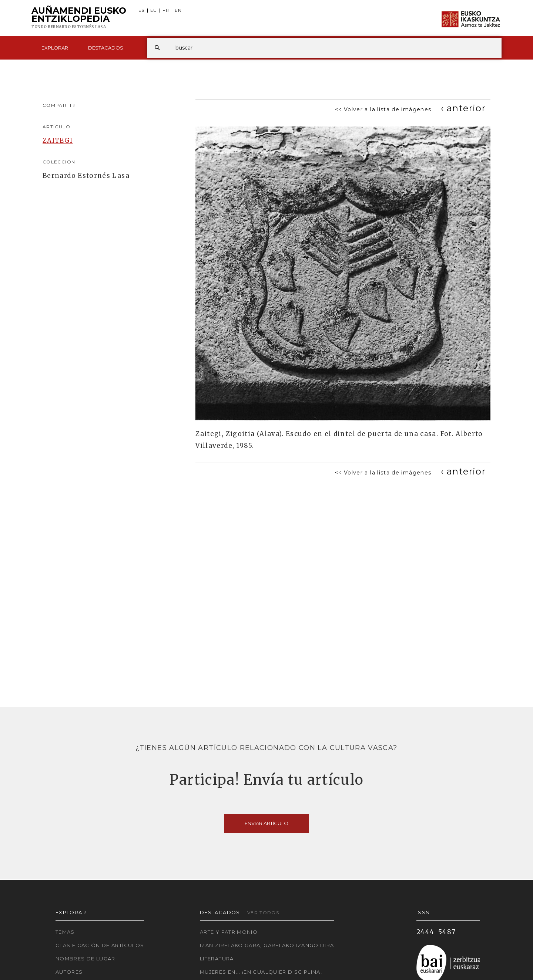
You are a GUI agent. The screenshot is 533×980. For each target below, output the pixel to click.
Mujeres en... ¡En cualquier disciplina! (261, 972)
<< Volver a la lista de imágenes (383, 109)
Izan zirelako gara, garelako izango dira (267, 945)
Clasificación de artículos (100, 945)
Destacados (106, 48)
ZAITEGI (58, 141)
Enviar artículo (266, 823)
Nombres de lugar (86, 959)
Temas (65, 932)
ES (142, 11)
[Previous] (463, 108)
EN (178, 11)
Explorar (55, 48)
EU (154, 11)
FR (166, 11)
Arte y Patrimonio (229, 932)
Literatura (217, 959)
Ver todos (263, 913)
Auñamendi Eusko (79, 18)
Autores (69, 972)
